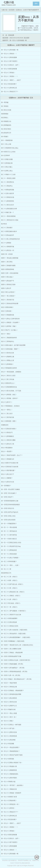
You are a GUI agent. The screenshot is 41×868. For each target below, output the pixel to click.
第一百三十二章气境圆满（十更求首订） (14, 611)
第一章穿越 (5, 102)
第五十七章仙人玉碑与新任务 (10, 319)
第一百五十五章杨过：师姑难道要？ (13, 690)
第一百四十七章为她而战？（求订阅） (13, 668)
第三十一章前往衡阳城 (8, 216)
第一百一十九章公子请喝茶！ (10, 558)
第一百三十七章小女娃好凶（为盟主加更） (15, 630)
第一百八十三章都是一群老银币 (11, 793)
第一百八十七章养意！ (8, 808)
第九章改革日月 (6, 133)
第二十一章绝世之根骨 (8, 178)
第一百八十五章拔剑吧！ (9, 801)
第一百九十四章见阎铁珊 (9, 69)
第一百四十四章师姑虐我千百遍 (11, 656)
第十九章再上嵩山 (7, 171)
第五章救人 (5, 118)
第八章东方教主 (6, 129)
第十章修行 (5, 137)
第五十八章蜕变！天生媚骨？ (10, 322)
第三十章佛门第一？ (8, 212)
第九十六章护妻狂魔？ (8, 470)
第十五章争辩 (5, 156)
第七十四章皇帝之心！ (8, 383)
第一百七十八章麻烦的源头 (10, 774)
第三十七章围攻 (6, 243)
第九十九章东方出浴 (8, 482)
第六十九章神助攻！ (8, 364)
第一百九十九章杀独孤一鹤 (10, 50)
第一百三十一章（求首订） (10, 607)
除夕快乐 (4, 224)
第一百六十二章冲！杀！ (9, 717)
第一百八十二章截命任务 (9, 789)
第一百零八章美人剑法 (8, 516)
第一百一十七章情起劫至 (9, 550)
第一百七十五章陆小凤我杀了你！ (12, 763)
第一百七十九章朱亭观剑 (9, 778)
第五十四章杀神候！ (8, 307)
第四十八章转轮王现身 (8, 285)
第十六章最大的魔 (7, 159)
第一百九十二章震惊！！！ (10, 76)
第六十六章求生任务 (8, 353)
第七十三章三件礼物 (8, 379)
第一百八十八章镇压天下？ (10, 92)
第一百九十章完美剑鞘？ (9, 84)
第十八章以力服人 (7, 167)
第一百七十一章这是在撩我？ (10, 747)
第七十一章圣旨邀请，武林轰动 (11, 372)
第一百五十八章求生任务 (9, 702)
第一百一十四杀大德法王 (9, 539)
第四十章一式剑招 (7, 254)
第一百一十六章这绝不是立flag (11, 546)
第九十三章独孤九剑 (8, 459)
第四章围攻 (5, 114)
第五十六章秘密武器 (8, 315)
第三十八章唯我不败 (8, 247)
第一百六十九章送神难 (8, 740)
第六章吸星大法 (6, 121)
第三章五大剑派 (6, 110)
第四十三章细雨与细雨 (8, 266)
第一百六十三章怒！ (8, 721)
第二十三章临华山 (7, 186)
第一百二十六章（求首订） (10, 588)
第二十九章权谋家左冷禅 (9, 209)
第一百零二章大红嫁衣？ (9, 493)
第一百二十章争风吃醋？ (9, 561)
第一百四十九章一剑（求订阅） (11, 675)
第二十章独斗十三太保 (8, 174)
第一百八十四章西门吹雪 (9, 797)
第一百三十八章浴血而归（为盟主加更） (14, 634)
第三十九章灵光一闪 (8, 250)
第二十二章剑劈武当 (8, 182)
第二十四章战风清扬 (8, 190)
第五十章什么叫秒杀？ (8, 292)
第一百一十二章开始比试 (9, 531)
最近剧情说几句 (6, 573)
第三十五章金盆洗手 (8, 235)
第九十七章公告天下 (8, 474)
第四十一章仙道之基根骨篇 (10, 258)
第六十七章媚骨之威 (8, 357)
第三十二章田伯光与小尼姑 (10, 220)
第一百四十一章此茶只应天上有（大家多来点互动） (18, 645)
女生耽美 (12, 10)
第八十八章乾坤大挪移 (8, 440)
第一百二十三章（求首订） (10, 577)
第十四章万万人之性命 (8, 152)
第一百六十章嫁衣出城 (8, 709)
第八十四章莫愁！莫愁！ (9, 421)
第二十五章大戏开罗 (8, 193)
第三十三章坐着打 (7, 228)
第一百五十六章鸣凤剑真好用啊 (11, 694)
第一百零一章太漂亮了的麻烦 (10, 489)
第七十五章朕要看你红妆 (9, 387)
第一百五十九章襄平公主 (9, 706)
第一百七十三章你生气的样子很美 (12, 755)
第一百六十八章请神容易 (9, 736)
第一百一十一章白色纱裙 (9, 527)
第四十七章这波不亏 (8, 281)
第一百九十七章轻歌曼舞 (9, 57)
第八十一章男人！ (7, 410)
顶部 (37, 857)
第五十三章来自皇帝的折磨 (10, 303)
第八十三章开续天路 (8, 417)
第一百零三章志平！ (8, 497)
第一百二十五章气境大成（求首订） (13, 584)
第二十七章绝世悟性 (8, 201)
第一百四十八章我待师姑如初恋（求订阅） (15, 672)
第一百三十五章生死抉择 (9, 622)
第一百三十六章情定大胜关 (10, 626)
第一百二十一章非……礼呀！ (10, 565)
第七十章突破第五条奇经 (9, 368)
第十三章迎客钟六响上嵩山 (10, 148)
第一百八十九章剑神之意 (9, 88)
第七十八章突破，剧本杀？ (10, 398)
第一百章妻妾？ (6, 486)
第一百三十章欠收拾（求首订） (11, 603)
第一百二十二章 (6, 569)
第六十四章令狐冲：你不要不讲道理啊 (13, 345)
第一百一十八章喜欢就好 (9, 554)
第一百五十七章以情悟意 (9, 698)
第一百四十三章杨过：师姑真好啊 (12, 653)
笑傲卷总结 (5, 425)
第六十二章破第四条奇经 (9, 338)
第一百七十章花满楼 (8, 744)
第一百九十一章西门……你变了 (11, 80)
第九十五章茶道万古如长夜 (10, 467)
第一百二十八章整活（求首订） (11, 596)
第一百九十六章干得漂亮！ (10, 61)
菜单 (36, 4)
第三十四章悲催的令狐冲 (9, 231)
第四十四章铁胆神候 (8, 269)
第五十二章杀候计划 (8, 300)
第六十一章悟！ (6, 334)
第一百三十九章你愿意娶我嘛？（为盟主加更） (16, 637)
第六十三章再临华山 (8, 341)
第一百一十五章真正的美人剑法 (11, 543)
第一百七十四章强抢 (8, 759)
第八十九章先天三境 (8, 444)
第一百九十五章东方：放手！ (10, 65)
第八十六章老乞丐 (7, 432)
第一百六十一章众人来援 (9, 713)
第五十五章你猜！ (7, 311)
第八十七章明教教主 (8, 436)
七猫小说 (4, 10)
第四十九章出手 (6, 288)
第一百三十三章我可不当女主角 (11, 615)
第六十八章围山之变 (8, 360)
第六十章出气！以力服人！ (10, 330)
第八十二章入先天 (7, 414)
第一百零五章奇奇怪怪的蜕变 (10, 505)
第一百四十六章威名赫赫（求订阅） (13, 664)
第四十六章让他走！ (8, 277)
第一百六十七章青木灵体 (9, 732)
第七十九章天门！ (7, 402)
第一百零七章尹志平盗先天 (10, 512)
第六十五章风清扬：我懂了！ (10, 349)
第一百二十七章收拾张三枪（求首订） (13, 592)
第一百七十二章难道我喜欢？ (10, 751)
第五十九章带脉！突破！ (9, 326)
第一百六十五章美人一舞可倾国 (11, 725)
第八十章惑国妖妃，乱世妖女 (10, 406)
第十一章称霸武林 (7, 140)
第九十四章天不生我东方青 (10, 463)
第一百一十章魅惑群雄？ (9, 524)
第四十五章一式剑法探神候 (10, 273)
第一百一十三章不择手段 (9, 535)
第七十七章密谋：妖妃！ (9, 395)
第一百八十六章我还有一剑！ (10, 804)
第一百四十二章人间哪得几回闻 (11, 649)
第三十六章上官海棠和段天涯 (10, 239)
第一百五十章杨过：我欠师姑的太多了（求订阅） (17, 679)
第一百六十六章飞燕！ (8, 728)
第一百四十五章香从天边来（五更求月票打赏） (16, 660)
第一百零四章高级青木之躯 (10, 501)
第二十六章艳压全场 (8, 197)
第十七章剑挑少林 (7, 163)
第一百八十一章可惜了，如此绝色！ (13, 785)
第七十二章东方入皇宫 (8, 376)
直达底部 (26, 38)
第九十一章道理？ (7, 451)
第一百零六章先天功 (8, 508)
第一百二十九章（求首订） (10, 599)
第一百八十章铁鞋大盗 (8, 782)
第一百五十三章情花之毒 (9, 687)
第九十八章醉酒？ (7, 478)
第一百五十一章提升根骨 (9, 683)
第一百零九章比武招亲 (8, 520)
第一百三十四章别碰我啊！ (10, 618)
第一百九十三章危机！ (8, 73)
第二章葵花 (5, 106)
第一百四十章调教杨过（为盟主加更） (13, 641)
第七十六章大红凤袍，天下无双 (11, 391)
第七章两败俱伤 (6, 125)
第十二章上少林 (6, 144)
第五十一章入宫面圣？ (8, 296)
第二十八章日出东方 (8, 205)
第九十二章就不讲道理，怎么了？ (12, 455)
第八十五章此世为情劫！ (9, 429)
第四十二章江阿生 (7, 262)
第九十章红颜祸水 (7, 448)
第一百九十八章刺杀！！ (9, 54)
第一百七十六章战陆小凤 (9, 766)
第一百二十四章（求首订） (10, 580)
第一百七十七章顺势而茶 (9, 770)
